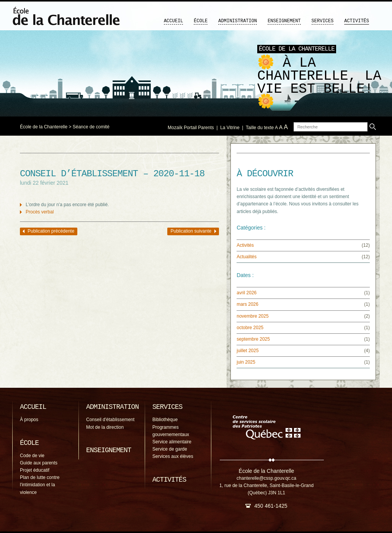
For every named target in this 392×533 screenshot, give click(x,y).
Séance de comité (91, 127)
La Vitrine (230, 128)
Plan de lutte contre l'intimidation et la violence (40, 485)
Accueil (173, 21)
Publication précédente (51, 231)
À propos (29, 420)
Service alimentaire (172, 442)
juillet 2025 (247, 351)
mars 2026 (247, 304)
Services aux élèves (173, 456)
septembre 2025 (253, 339)
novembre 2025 (252, 316)
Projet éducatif (35, 470)
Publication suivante (191, 231)
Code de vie (32, 456)
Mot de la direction (105, 427)
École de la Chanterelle (44, 127)
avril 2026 (247, 293)
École (201, 21)
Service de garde (170, 449)
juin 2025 (246, 362)
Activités (357, 21)
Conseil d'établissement (110, 420)
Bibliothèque (165, 420)
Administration (238, 21)
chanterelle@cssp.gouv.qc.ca (266, 478)
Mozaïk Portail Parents (191, 128)
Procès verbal (40, 212)
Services (323, 21)
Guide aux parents (39, 463)
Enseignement (284, 21)
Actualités (247, 257)
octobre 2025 (250, 328)
